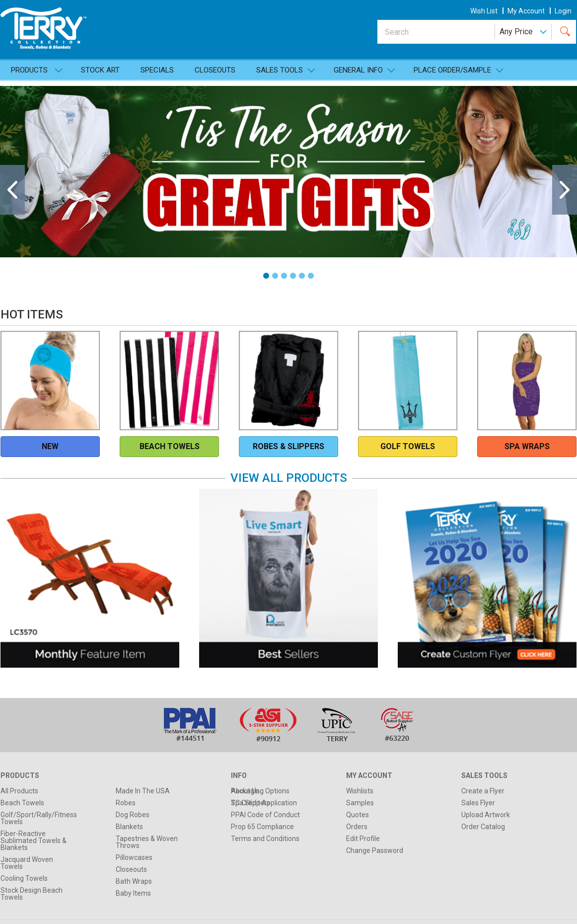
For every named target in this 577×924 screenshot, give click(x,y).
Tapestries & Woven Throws (147, 842)
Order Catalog (483, 827)
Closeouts (215, 70)
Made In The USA (143, 791)
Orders (357, 827)
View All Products (289, 478)
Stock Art (100, 70)
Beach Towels (22, 803)
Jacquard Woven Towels (27, 863)
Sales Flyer (478, 803)
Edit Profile (363, 839)
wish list (484, 11)
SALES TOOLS (280, 70)
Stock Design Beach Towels (32, 894)
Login (563, 11)
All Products (19, 791)
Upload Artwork (486, 815)
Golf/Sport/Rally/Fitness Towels (39, 818)
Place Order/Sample (452, 70)
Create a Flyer (483, 791)
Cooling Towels (24, 878)
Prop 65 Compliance (262, 827)
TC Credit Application (264, 803)
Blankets (129, 827)
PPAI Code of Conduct (265, 815)
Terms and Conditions (265, 839)
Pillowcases (134, 857)
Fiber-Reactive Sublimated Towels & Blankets (34, 841)
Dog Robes (133, 815)
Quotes (358, 815)
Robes (126, 803)
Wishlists (360, 791)
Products (29, 70)
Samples (360, 803)
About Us (245, 791)
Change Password (375, 850)
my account (526, 11)
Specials (157, 70)
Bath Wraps (134, 881)
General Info (358, 70)
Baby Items (133, 893)
